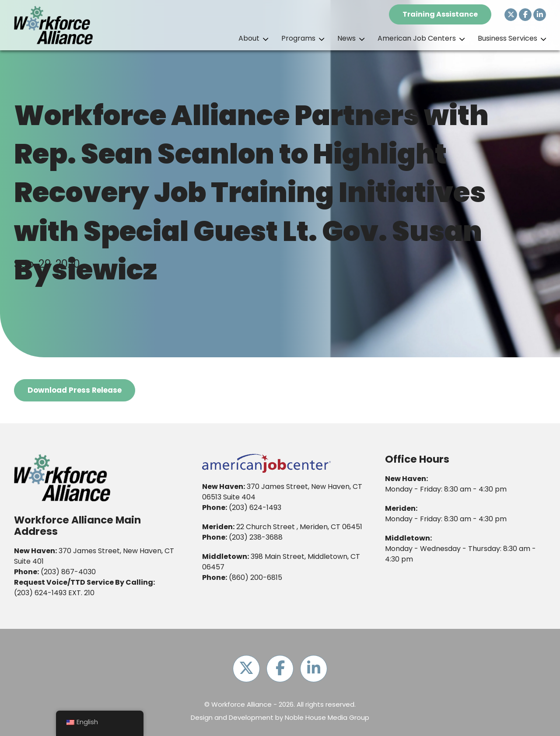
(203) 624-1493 (40, 593)
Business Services (507, 38)
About (249, 38)
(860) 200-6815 (255, 577)
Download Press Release (75, 390)
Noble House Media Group (327, 718)
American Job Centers (417, 38)
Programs (298, 38)
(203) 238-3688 (256, 537)
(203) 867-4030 (68, 572)
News (346, 38)
